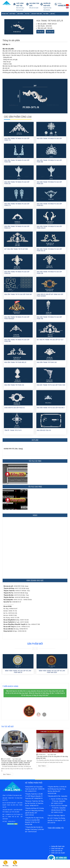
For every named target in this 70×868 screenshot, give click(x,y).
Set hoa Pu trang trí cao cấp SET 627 (50, 340)
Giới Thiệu (13, 14)
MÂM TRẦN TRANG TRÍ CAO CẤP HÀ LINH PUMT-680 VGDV (52, 672)
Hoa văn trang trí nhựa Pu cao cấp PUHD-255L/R (49, 227)
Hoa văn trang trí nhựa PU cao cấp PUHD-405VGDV (17, 318)
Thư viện (46, 14)
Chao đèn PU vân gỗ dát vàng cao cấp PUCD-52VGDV (50, 295)
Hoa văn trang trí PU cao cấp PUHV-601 (18, 294)
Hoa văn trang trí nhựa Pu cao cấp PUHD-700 (49, 318)
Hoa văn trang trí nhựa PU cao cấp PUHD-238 (49, 273)
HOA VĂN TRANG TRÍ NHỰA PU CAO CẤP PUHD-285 (17, 183)
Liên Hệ (52, 14)
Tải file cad (50, 32)
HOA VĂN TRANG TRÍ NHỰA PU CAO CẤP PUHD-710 (17, 139)
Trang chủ (5, 14)
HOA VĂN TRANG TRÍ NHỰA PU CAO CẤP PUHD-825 (49, 205)
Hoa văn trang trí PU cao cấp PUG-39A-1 (51, 408)
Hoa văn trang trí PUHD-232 (14, 385)
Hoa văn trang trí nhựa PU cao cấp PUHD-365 (17, 273)
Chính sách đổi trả (57, 851)
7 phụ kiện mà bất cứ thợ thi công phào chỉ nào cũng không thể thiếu (52, 757)
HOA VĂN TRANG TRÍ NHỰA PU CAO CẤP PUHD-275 (17, 205)
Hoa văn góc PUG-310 (44, 430)
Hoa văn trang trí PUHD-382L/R (15, 362)
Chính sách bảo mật (57, 848)
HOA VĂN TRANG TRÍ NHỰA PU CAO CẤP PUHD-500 (17, 161)
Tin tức (28, 14)
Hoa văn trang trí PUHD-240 (47, 362)
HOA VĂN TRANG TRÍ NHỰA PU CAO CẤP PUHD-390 (49, 161)
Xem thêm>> (7, 774)
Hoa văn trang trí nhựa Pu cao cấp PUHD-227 (17, 227)
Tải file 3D (40, 32)
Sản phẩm (21, 14)
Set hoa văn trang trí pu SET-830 (16, 249)
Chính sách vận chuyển (58, 853)
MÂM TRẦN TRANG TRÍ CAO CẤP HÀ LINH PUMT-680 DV (18, 672)
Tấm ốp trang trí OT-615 (13, 430)
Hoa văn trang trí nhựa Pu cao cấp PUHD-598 (17, 341)
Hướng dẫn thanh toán (58, 846)
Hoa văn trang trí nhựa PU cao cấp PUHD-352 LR (49, 250)
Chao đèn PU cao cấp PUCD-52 (15, 408)
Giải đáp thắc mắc (37, 14)
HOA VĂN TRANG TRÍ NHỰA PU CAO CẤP (49, 138)
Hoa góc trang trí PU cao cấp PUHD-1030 (51, 385)
